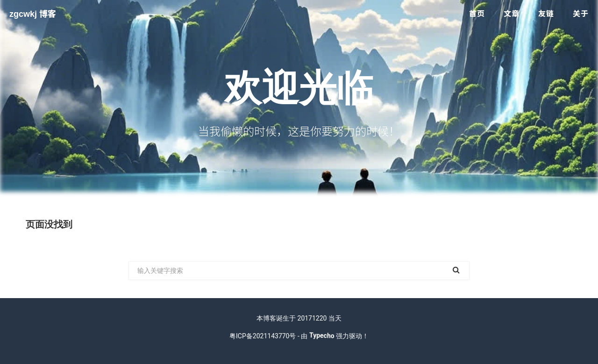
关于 (581, 14)
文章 (512, 14)
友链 (546, 14)
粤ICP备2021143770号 (263, 336)
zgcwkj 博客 (33, 14)
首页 (477, 14)
